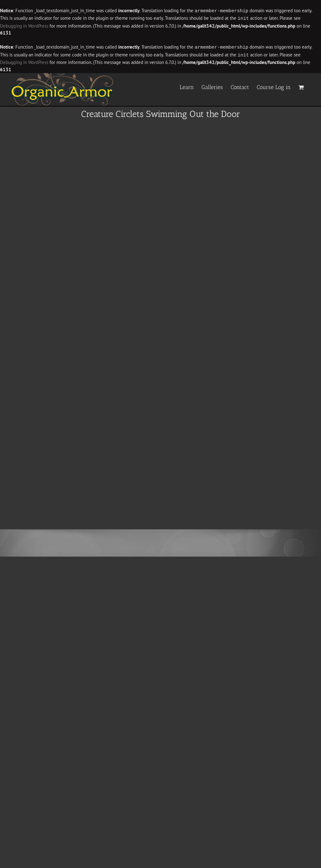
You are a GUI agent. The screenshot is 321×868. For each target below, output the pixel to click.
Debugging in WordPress (24, 25)
